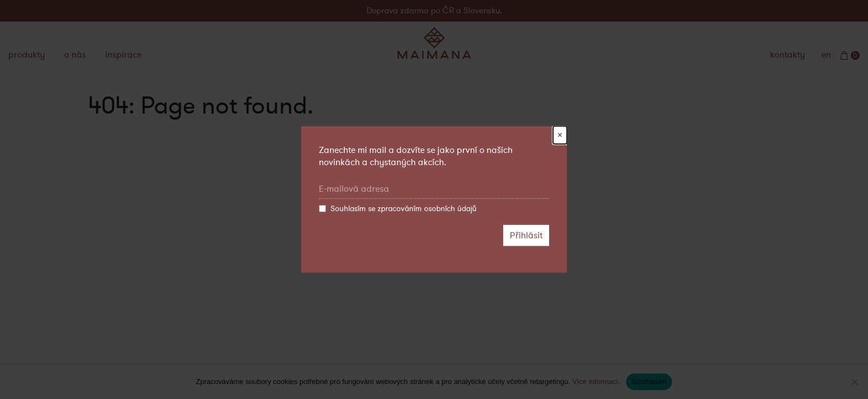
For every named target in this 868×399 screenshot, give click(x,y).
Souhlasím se (398, 209)
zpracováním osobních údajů (427, 209)
